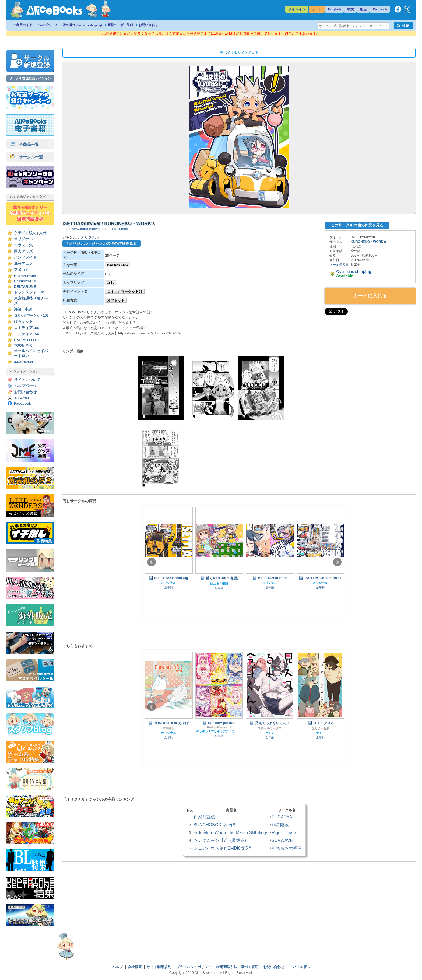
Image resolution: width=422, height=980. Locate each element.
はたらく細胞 (219, 583)
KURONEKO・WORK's (368, 242)
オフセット (116, 300)
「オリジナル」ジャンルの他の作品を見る (101, 243)
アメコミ (22, 270)
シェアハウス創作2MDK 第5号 (223, 848)
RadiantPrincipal (219, 727)
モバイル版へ (300, 967)
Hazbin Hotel (25, 276)
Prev (152, 562)
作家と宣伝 (204, 817)
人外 (43, 233)
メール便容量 (339, 265)
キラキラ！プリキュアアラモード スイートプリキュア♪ (219, 731)
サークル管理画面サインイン (30, 78)
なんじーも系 (320, 728)
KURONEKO (118, 265)
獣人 (32, 233)
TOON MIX (23, 345)
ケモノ (20, 233)
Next (337, 562)
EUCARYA (282, 817)
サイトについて (27, 380)
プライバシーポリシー (194, 967)
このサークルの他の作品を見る (357, 225)
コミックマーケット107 (31, 316)
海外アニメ (23, 264)
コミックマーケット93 (125, 291)
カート (317, 9)
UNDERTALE (25, 281)
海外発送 (82, 25)
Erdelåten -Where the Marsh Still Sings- (232, 832)
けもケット (23, 322)
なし (111, 283)
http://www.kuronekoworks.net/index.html (95, 229)
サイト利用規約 (159, 967)
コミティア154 (27, 334)
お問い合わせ (148, 25)
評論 (18, 309)
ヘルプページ (47, 25)
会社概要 (135, 967)
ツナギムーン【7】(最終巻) (220, 840)
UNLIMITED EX (27, 340)
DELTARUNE (25, 287)
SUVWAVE (282, 840)
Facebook (22, 403)
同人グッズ (23, 251)
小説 (28, 309)
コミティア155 (27, 328)
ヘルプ (117, 967)
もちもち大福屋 (287, 848)
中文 (350, 9)
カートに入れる (370, 296)
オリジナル (23, 239)
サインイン (297, 9)
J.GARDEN (23, 362)
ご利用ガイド (23, 25)
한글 (363, 9)
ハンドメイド (25, 258)
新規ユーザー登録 (120, 25)
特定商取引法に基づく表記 (237, 967)
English (334, 9)
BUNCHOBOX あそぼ (214, 825)
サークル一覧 (27, 157)
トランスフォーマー (31, 292)
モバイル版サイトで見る (239, 53)
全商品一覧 (25, 144)
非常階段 (168, 728)
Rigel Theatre (284, 832)
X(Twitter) (22, 398)
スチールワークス (270, 728)
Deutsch (380, 9)
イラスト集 (23, 245)
